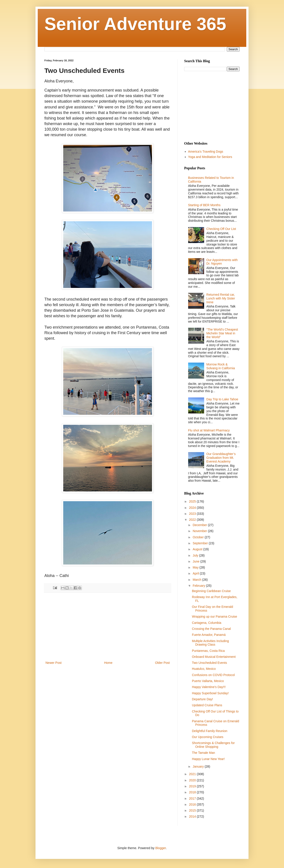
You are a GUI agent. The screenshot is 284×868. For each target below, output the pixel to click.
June (196, 561)
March (197, 580)
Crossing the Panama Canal (211, 629)
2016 (193, 804)
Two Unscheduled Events (209, 663)
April (196, 573)
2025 (193, 501)
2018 (193, 792)
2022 (193, 520)
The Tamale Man (203, 753)
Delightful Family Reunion (210, 731)
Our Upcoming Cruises (208, 737)
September (201, 543)
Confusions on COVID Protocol (213, 675)
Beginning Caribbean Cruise (211, 591)
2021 (193, 774)
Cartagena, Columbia (207, 623)
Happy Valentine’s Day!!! (209, 687)
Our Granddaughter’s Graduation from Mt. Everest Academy (221, 458)
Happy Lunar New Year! (208, 759)
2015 (193, 810)
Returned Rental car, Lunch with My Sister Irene (221, 298)
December (200, 525)
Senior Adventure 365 (135, 24)
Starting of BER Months (204, 205)
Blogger (161, 848)
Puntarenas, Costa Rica (208, 651)
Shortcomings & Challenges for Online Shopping (213, 745)
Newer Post (53, 663)
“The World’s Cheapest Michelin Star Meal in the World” (222, 333)
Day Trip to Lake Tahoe (222, 399)
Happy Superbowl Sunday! (210, 693)
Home (108, 663)
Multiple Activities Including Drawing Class (210, 643)
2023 (193, 514)
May (196, 567)
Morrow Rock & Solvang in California (221, 366)
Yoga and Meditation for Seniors (210, 157)
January (199, 766)
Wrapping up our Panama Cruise (215, 617)
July (196, 555)
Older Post (162, 663)
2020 (193, 780)
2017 (193, 798)
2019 (193, 786)
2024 (193, 508)
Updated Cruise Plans (207, 705)
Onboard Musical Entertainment (214, 657)
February (199, 586)
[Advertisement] (108, 627)
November (200, 531)
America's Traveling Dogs (206, 152)
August (198, 549)
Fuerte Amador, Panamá (209, 635)
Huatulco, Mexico (204, 669)
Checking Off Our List (221, 229)
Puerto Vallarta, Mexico (208, 681)
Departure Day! (202, 699)
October (199, 537)
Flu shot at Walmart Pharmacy (209, 430)
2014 (193, 816)
